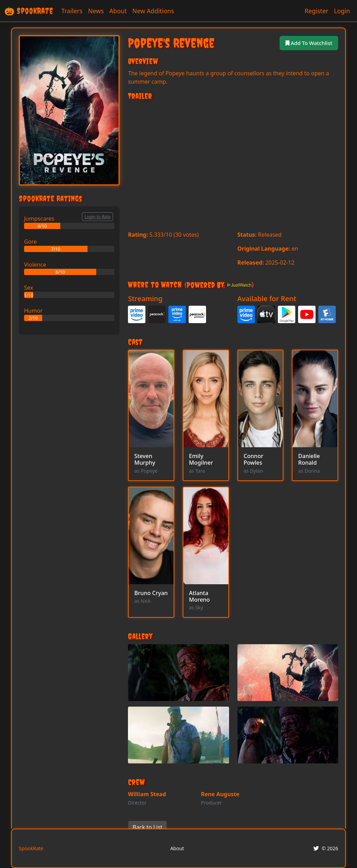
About (118, 11)
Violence (35, 265)
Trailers (72, 11)
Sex (29, 288)
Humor (33, 311)
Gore (31, 242)
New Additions (153, 11)
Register (317, 11)
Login (342, 11)
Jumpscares (39, 219)
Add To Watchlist (307, 43)
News (96, 11)
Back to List (147, 827)
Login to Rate (97, 217)
